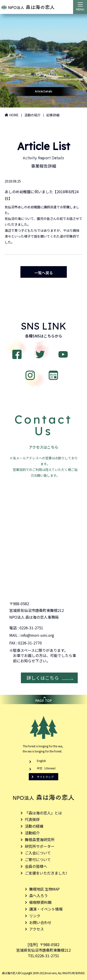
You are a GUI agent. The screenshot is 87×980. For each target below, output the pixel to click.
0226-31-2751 (31, 628)
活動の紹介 (32, 115)
